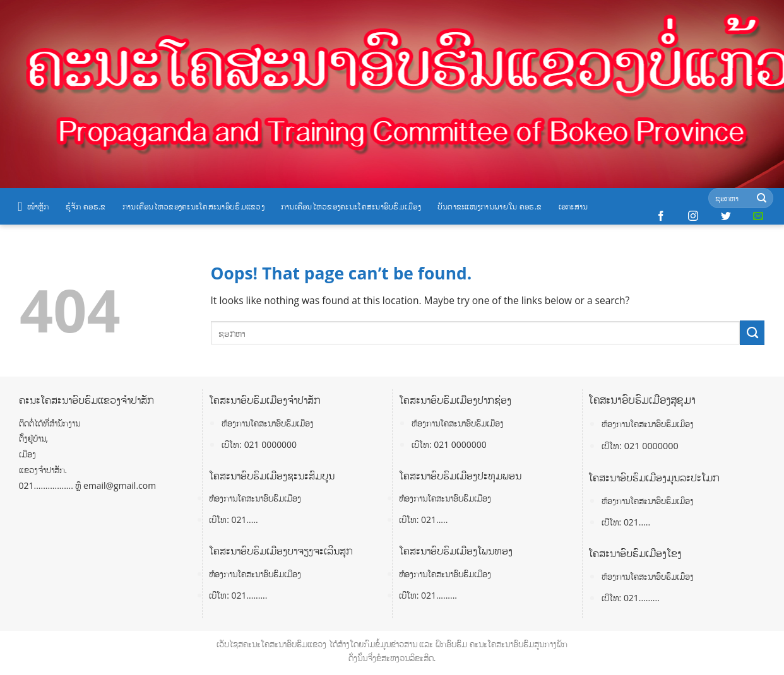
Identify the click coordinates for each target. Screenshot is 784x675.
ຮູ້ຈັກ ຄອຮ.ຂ (86, 206)
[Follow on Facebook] (661, 216)
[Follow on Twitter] (726, 216)
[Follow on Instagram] (693, 216)
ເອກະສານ (573, 206)
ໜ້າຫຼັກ (33, 206)
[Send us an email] (758, 216)
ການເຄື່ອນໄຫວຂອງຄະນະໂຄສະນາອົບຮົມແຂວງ (193, 206)
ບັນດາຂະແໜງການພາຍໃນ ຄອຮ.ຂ (490, 206)
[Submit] (762, 198)
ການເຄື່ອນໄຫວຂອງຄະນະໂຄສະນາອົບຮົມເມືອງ (351, 206)
